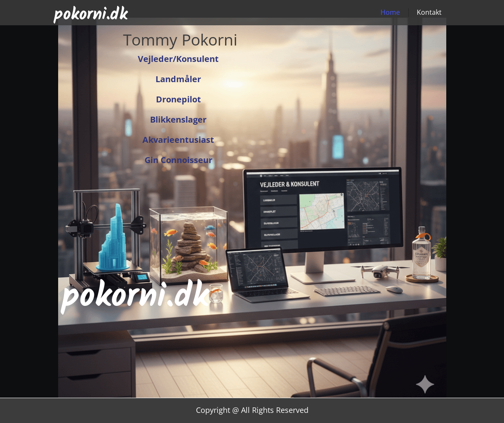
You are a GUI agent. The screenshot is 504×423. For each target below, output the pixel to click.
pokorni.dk (91, 15)
